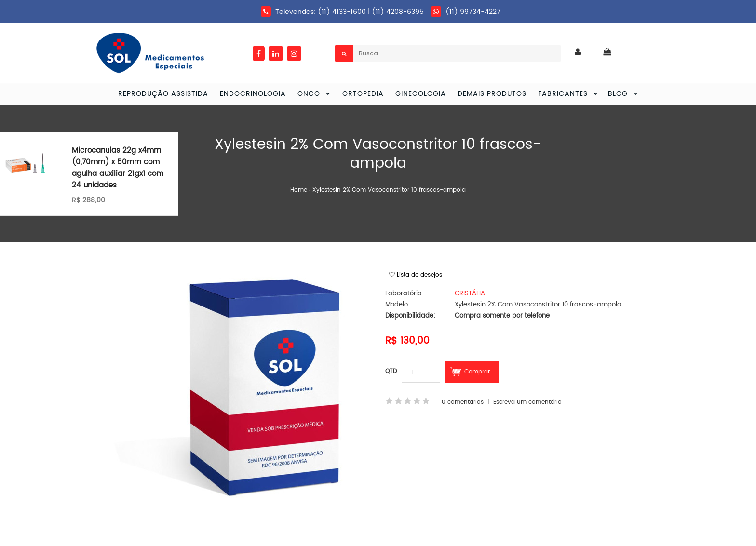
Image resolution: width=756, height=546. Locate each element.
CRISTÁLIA (470, 294)
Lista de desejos (419, 275)
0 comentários (463, 402)
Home (299, 190)
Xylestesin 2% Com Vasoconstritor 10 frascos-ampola (389, 190)
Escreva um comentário (527, 402)
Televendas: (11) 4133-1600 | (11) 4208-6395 (350, 12)
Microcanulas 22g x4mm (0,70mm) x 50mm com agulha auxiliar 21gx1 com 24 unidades (118, 168)
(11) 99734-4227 (473, 12)
